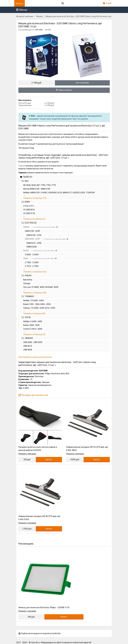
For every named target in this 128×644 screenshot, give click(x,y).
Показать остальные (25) (35, 272)
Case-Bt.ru (35, 642)
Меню (22, 10)
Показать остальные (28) (35, 293)
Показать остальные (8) (34, 313)
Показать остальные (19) (35, 198)
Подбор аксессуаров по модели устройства (39, 633)
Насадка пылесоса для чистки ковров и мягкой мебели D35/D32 (38, 449)
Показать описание (27, 454)
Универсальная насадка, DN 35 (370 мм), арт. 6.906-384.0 (87, 449)
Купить (49, 459)
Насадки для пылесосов (33, 395)
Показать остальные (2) (34, 219)
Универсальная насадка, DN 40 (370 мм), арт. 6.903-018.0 (40, 518)
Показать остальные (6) (34, 334)
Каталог (20, 3)
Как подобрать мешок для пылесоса (35, 357)
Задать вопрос (64, 90)
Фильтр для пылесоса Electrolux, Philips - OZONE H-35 (44, 607)
